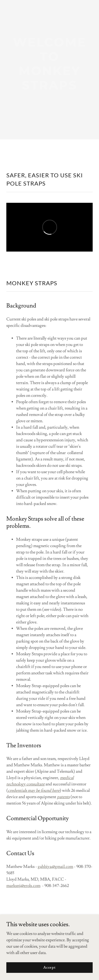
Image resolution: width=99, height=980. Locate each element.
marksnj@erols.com (23, 886)
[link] (49, 49)
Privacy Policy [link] (49, 958)
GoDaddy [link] (59, 943)
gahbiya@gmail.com (55, 867)
